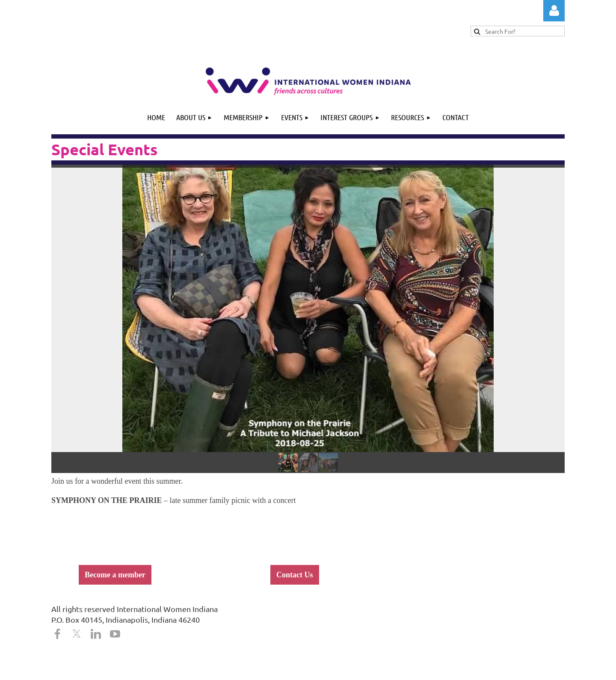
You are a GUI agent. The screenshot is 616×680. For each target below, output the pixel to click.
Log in (554, 11)
